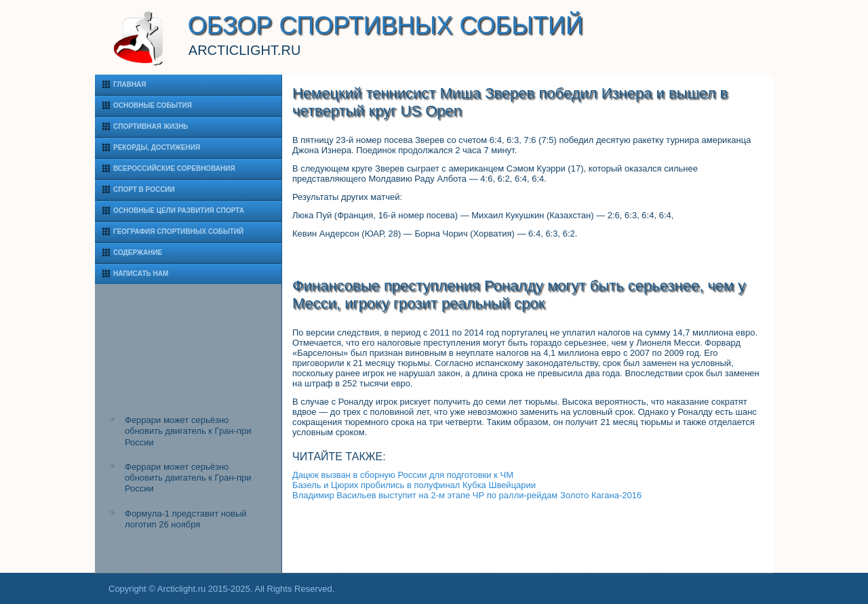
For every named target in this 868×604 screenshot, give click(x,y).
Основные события (153, 105)
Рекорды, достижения (157, 147)
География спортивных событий (178, 231)
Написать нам (141, 274)
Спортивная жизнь (151, 126)
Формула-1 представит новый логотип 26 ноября (186, 519)
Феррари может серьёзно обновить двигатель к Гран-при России (188, 431)
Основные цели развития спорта (179, 210)
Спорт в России (144, 189)
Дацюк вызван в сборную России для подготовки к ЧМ (403, 475)
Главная (130, 84)
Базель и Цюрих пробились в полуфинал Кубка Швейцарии (414, 485)
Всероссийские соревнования (174, 168)
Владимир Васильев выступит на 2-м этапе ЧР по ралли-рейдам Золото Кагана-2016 (467, 495)
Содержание (138, 253)
